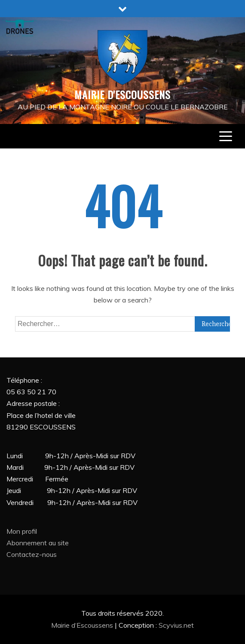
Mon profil (22, 531)
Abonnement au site (38, 543)
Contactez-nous (32, 554)
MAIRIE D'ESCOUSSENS (122, 94)
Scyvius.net (176, 625)
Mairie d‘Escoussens (83, 625)
